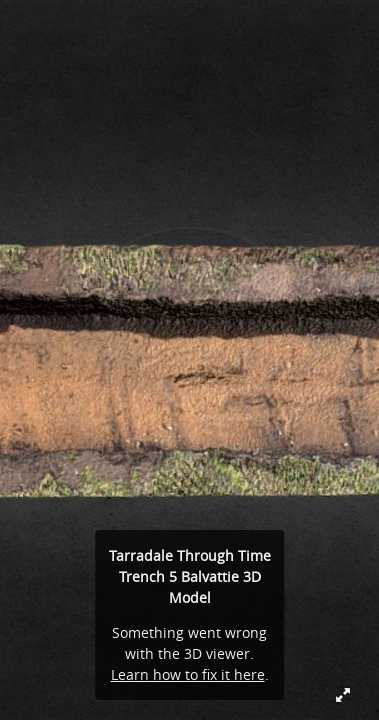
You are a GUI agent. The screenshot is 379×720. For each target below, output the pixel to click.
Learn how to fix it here (188, 674)
